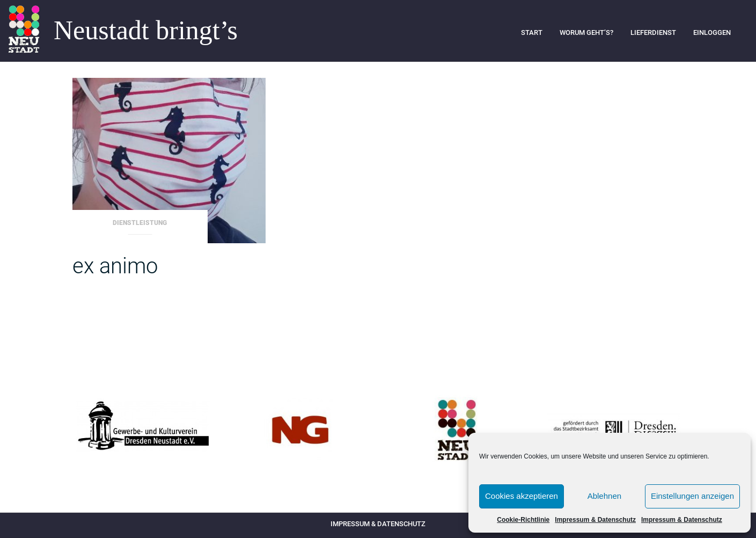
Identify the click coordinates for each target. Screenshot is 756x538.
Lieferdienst (653, 32)
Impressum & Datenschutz (595, 520)
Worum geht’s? (586, 32)
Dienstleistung (140, 223)
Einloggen (712, 32)
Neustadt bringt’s (146, 31)
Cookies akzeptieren (522, 496)
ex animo (115, 266)
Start (532, 32)
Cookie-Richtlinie (523, 520)
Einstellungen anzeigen (692, 496)
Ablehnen (604, 496)
